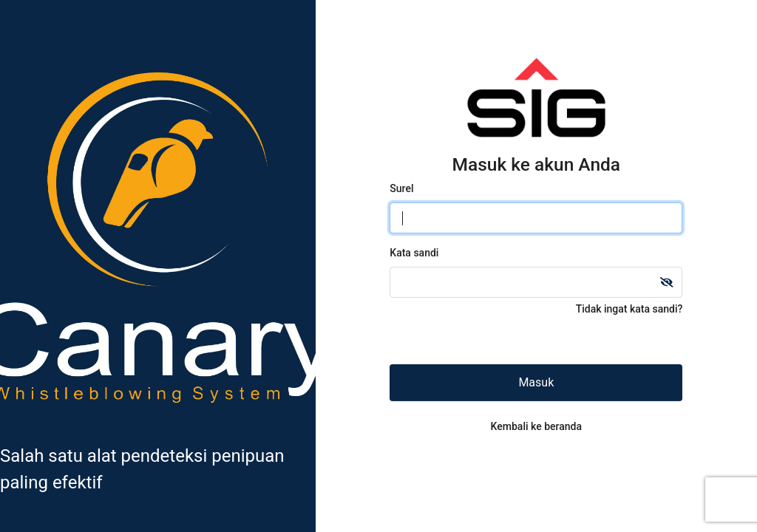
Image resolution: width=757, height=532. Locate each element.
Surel (401, 188)
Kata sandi (414, 253)
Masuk (536, 382)
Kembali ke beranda (536, 426)
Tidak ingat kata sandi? (629, 309)
